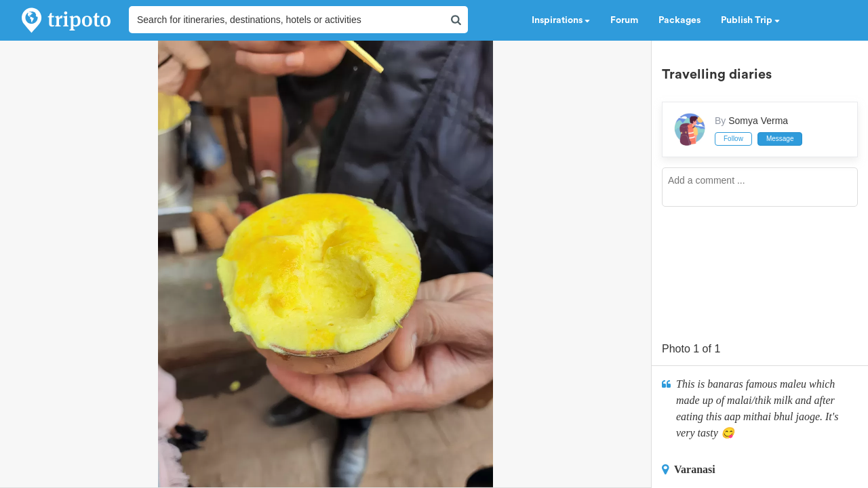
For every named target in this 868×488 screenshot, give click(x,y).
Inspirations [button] (561, 20)
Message (780, 139)
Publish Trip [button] (750, 20)
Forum (624, 20)
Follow (733, 139)
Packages (679, 20)
